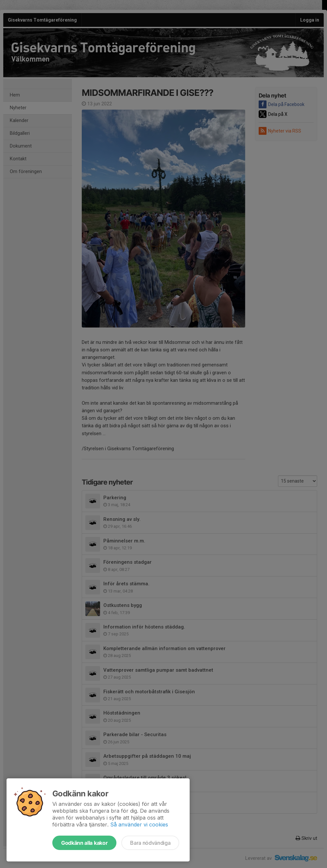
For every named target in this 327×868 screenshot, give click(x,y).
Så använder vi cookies (139, 824)
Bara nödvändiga (150, 843)
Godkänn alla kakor (84, 843)
